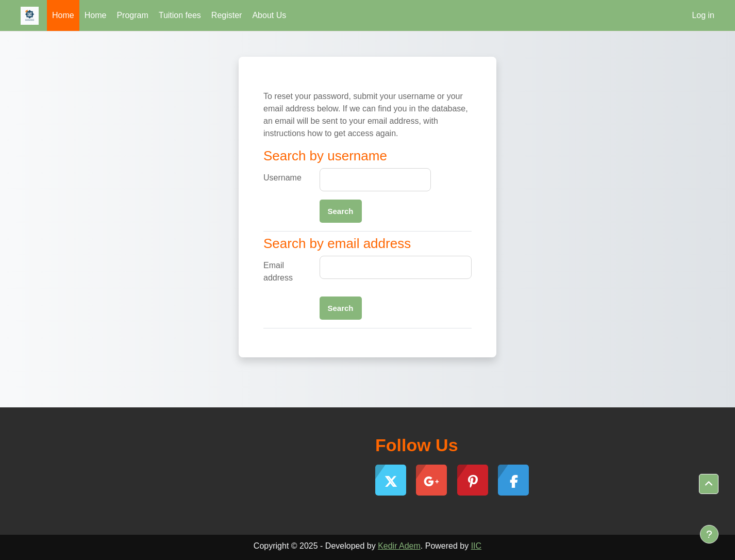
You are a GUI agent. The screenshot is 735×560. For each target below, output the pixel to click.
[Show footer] (709, 534)
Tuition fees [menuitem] (180, 15)
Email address (278, 271)
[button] (709, 484)
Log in (703, 15)
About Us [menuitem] (269, 15)
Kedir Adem (399, 546)
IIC (476, 546)
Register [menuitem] (227, 15)
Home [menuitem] (63, 15)
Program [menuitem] (132, 15)
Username (282, 178)
